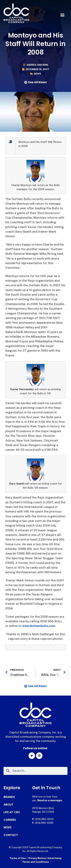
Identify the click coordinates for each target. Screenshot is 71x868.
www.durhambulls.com (39, 626)
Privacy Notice (37, 858)
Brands (9, 797)
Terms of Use (18, 858)
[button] (62, 15)
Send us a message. (50, 800)
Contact (11, 835)
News (37, 74)
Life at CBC (12, 812)
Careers (10, 820)
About (8, 805)
